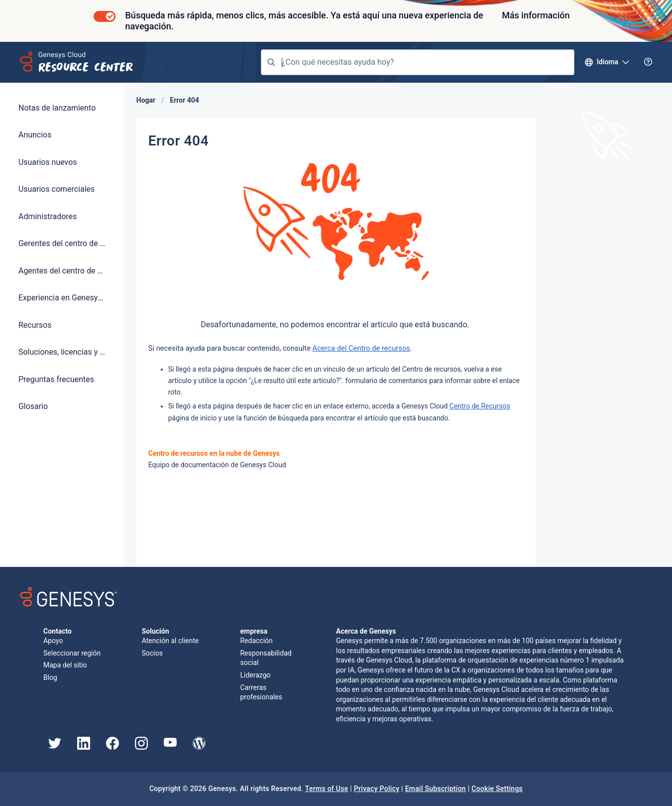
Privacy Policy (377, 789)
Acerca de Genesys (366, 631)
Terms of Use (327, 789)
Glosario (33, 406)
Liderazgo (255, 675)
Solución (156, 631)
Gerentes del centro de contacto (62, 243)
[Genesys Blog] (199, 747)
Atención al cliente (170, 641)
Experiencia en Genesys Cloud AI (62, 298)
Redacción (256, 641)
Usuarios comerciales (56, 189)
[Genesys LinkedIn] (84, 747)
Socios (152, 653)
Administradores (48, 216)
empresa (254, 631)
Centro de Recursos (480, 406)
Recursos (35, 325)
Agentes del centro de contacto (62, 271)
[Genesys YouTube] (170, 744)
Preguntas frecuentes (56, 379)
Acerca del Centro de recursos (361, 348)
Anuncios (35, 135)
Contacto (57, 631)
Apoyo (53, 641)
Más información (536, 15)
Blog (50, 677)
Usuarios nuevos (48, 162)
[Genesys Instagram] (141, 747)
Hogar (146, 100)
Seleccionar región (72, 653)
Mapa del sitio (65, 665)
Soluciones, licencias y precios (62, 352)
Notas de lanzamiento (57, 108)
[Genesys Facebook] (112, 747)
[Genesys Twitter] (55, 746)
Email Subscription (436, 789)
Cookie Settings (497, 789)
